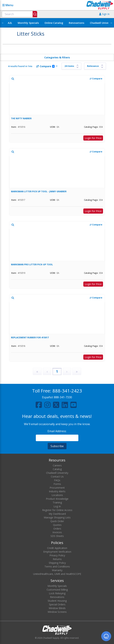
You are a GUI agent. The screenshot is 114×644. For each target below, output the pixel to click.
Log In (57, 506)
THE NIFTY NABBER (21, 118)
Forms (57, 484)
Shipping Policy (57, 563)
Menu (8, 5)
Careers (57, 465)
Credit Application (57, 548)
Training (57, 502)
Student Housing (57, 601)
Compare (45, 66)
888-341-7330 (63, 397)
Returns (57, 559)
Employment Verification (57, 552)
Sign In (104, 14)
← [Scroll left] (3, 23)
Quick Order (57, 521)
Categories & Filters (57, 57)
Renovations (77, 23)
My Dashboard (57, 514)
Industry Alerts (57, 491)
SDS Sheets (57, 536)
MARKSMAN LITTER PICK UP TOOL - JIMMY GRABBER (39, 191)
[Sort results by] (95, 66)
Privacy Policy (57, 555)
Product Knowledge (57, 499)
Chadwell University (57, 473)
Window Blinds (57, 608)
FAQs (57, 480)
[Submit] (35, 14)
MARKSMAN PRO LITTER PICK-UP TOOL (32, 264)
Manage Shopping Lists (57, 517)
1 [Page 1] (57, 371)
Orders (57, 529)
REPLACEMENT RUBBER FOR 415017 (30, 338)
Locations (57, 495)
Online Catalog (54, 23)
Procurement (57, 488)
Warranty (57, 570)
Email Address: (57, 431)
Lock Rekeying (57, 593)
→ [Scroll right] (111, 23)
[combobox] (20, 14)
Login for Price (93, 138)
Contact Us (57, 477)
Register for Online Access (57, 510)
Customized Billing (57, 590)
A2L (10, 23)
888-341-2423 (67, 391)
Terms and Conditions (57, 566)
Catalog (57, 469)
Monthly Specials (28, 23)
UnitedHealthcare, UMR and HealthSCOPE (57, 574)
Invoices (57, 532)
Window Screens (57, 612)
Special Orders (57, 604)
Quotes (57, 525)
